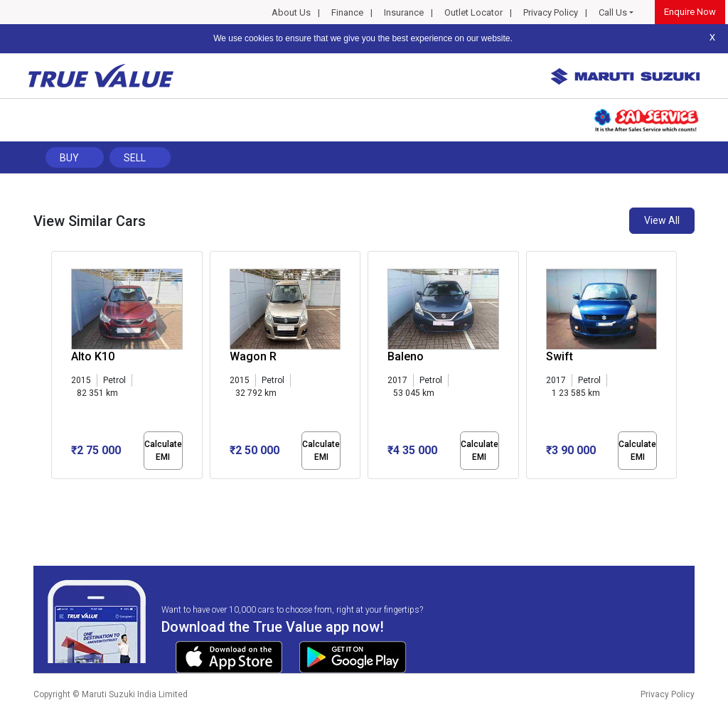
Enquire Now (690, 12)
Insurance (404, 12)
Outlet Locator (473, 12)
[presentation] (59, 368)
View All (662, 220)
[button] (55, 491)
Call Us (613, 12)
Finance (347, 12)
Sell (135, 158)
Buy (69, 158)
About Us (291, 12)
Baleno (406, 356)
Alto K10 (93, 356)
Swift (560, 356)
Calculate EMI (163, 451)
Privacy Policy (551, 12)
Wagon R (253, 356)
